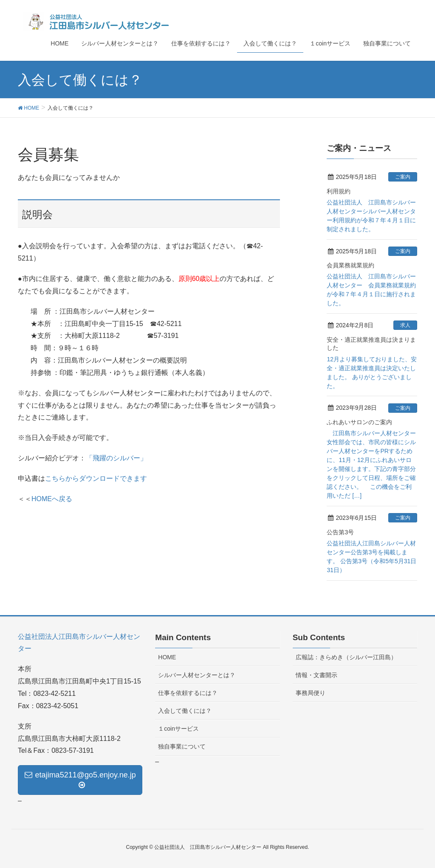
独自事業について (182, 746)
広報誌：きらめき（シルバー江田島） (346, 657)
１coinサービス (178, 729)
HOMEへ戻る (52, 499)
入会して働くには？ (185, 711)
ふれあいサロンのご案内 (359, 422)
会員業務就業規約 (350, 265)
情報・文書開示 (316, 675)
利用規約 (339, 191)
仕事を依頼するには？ (188, 693)
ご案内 (403, 177)
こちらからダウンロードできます (96, 478)
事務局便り (311, 693)
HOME (167, 657)
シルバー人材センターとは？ (197, 675)
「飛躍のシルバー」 (116, 458)
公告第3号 (340, 532)
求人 (405, 325)
